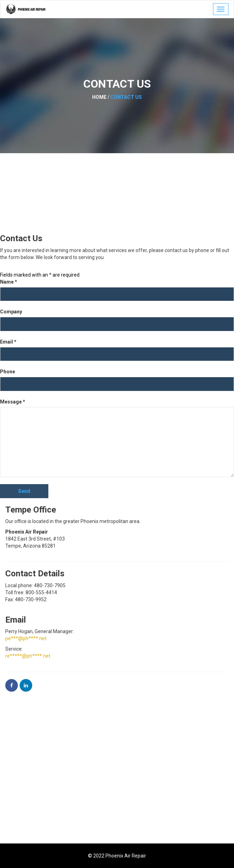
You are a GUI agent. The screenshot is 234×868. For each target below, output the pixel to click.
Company (11, 312)
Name (9, 282)
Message (13, 402)
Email (8, 342)
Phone (8, 372)
